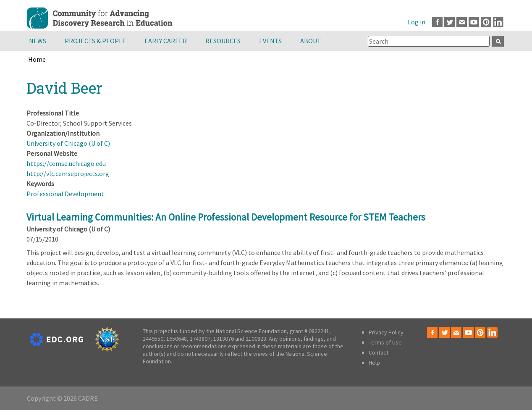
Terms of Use (385, 342)
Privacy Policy (386, 332)
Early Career (166, 41)
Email (462, 22)
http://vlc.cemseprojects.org (68, 173)
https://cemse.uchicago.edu (66, 163)
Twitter (449, 22)
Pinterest (486, 22)
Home (37, 59)
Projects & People (95, 41)
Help (374, 363)
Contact (379, 352)
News (38, 41)
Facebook (437, 22)
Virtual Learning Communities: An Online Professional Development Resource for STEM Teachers (226, 217)
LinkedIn (498, 22)
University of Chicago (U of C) (68, 143)
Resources (223, 41)
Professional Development (65, 194)
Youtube (474, 22)
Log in (417, 22)
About (311, 41)
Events (270, 41)
